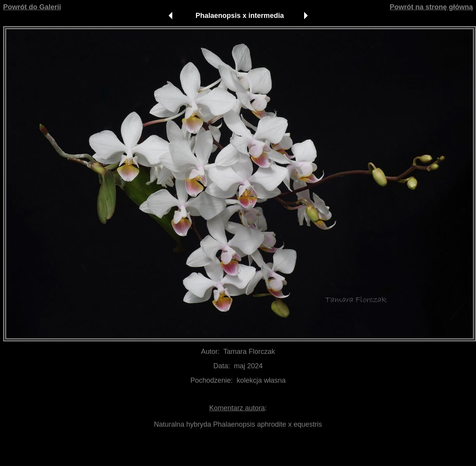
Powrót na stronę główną (431, 7)
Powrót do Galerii (32, 7)
